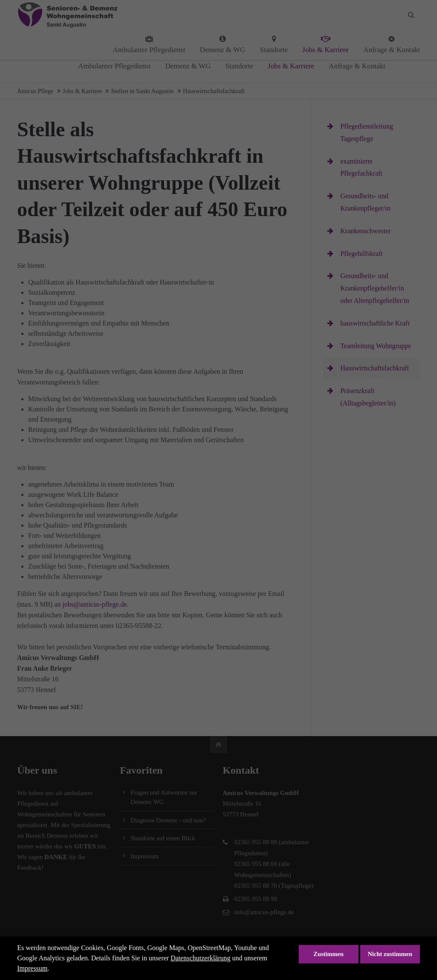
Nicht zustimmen (390, 954)
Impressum (32, 968)
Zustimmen (329, 954)
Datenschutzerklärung (201, 958)
